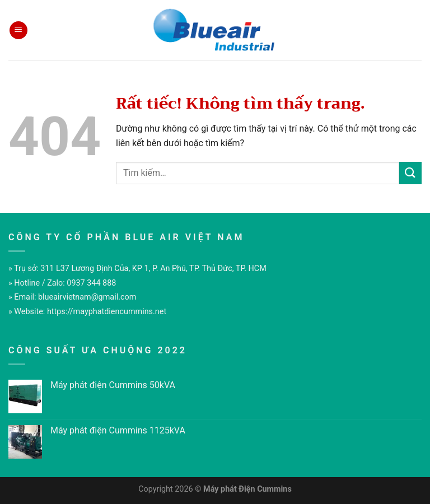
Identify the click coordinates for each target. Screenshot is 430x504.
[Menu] (18, 31)
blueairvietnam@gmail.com (87, 297)
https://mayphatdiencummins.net (107, 312)
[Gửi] (410, 173)
